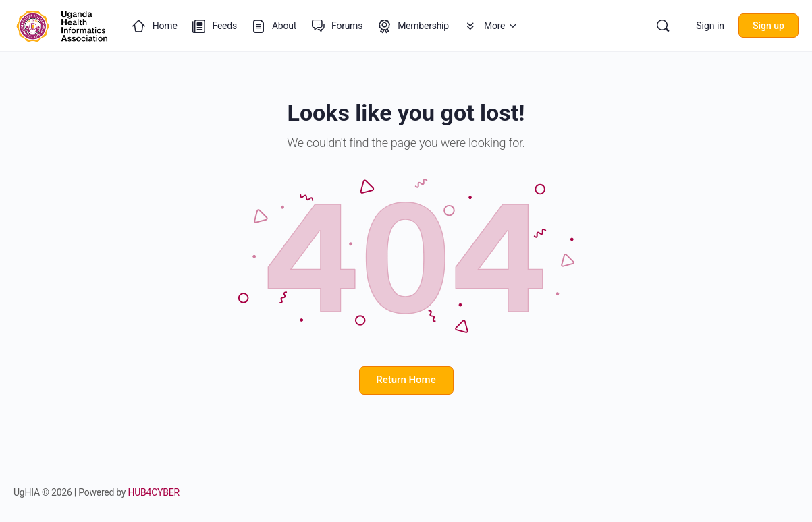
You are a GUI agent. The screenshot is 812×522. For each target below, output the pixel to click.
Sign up (768, 26)
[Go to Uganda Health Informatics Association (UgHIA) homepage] (62, 24)
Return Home (406, 380)
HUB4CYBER (154, 492)
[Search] (663, 26)
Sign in (710, 26)
